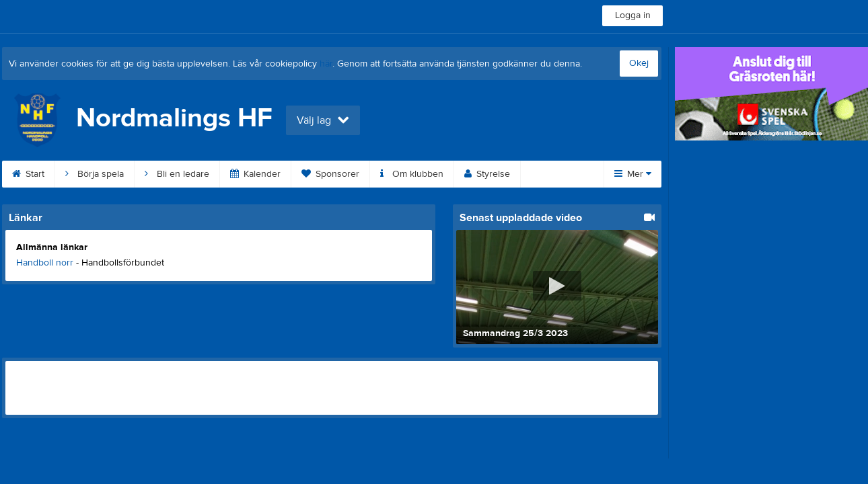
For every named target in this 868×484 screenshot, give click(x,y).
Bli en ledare (177, 174)
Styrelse (487, 174)
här (326, 64)
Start (28, 174)
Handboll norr (45, 263)
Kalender (255, 174)
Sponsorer (330, 174)
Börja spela (95, 174)
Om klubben (412, 174)
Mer (633, 174)
